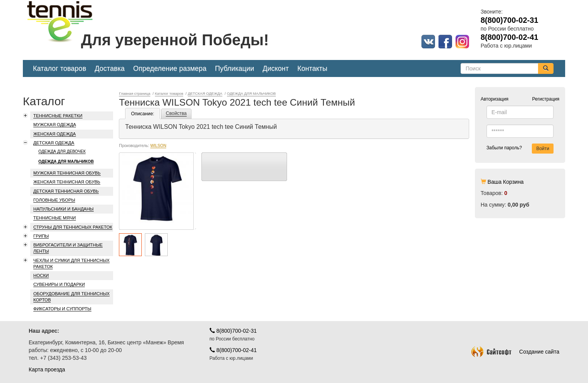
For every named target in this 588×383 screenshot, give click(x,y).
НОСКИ (41, 275)
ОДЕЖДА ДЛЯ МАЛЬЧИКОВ (66, 161)
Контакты (313, 68)
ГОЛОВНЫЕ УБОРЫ (54, 200)
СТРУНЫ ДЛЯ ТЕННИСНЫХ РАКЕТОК (73, 227)
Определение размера (170, 68)
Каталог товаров (59, 68)
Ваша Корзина (506, 182)
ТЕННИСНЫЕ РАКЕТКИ (58, 116)
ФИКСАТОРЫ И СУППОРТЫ (62, 309)
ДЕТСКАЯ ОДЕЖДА (54, 143)
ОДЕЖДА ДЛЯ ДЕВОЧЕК (62, 151)
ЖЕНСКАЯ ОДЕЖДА (55, 134)
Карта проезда (47, 369)
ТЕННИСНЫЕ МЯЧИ (55, 218)
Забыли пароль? (504, 148)
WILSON (158, 145)
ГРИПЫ (41, 236)
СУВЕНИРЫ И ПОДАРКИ (59, 284)
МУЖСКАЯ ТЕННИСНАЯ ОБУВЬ (67, 173)
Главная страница (135, 93)
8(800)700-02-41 (233, 350)
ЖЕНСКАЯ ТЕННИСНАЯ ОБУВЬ (67, 182)
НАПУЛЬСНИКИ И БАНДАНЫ (64, 209)
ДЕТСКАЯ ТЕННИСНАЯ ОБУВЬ (66, 191)
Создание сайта (515, 352)
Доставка (109, 68)
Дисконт (276, 68)
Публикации (235, 68)
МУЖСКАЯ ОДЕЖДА (55, 125)
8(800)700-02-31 (233, 331)
